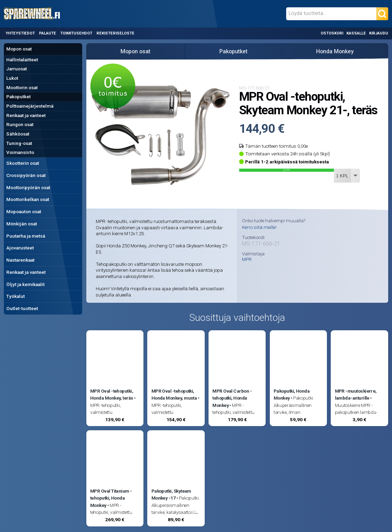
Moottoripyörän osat (28, 187)
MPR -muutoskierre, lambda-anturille (356, 394)
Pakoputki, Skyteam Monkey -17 (171, 494)
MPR (247, 260)
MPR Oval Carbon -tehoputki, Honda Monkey (232, 398)
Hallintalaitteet (22, 60)
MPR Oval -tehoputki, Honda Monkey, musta (174, 394)
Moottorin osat (22, 87)
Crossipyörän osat (26, 175)
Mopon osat (19, 49)
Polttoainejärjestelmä (30, 106)
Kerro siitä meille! (259, 227)
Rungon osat (20, 124)
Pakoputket (18, 97)
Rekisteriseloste (115, 33)
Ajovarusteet (20, 248)
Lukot (12, 78)
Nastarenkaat (20, 260)
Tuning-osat (19, 143)
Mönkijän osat (22, 224)
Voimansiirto (20, 152)
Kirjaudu (379, 33)
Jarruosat (17, 69)
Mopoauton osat (24, 211)
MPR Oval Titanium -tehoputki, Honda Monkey (111, 498)
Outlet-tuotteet (22, 308)
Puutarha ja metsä (26, 236)
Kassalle (356, 33)
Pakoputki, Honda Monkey (292, 394)
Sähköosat (18, 134)
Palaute (48, 33)
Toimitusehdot (76, 33)
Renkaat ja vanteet (26, 115)
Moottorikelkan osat (28, 199)
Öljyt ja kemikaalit (25, 284)
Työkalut (15, 296)
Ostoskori (332, 33)
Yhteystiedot (20, 33)
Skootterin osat (23, 163)
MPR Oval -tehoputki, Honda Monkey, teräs (112, 394)
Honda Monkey (335, 51)
